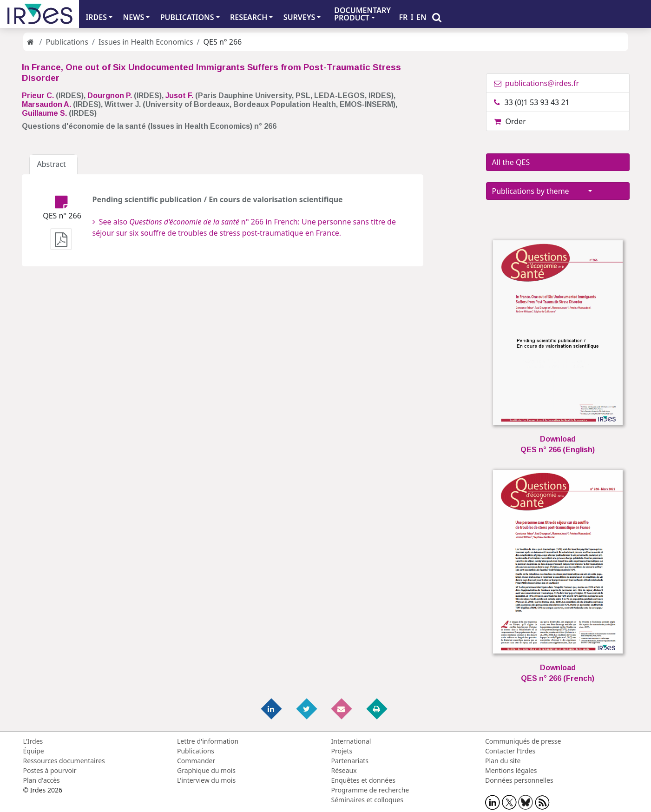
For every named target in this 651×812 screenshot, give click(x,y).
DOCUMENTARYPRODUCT (362, 14)
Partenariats (350, 761)
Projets (342, 751)
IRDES (96, 17)
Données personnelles (519, 780)
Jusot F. (179, 96)
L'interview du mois (206, 780)
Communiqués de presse (523, 741)
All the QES (540, 162)
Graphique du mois (206, 770)
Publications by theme (539, 191)
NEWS (134, 17)
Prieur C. (38, 96)
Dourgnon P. (110, 96)
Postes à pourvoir (50, 770)
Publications (67, 42)
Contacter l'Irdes (510, 751)
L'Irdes (33, 741)
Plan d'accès (42, 780)
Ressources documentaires (64, 761)
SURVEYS (299, 17)
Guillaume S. (44, 113)
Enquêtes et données (363, 780)
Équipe (34, 751)
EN (421, 17)
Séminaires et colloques (367, 800)
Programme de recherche (370, 790)
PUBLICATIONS (187, 17)
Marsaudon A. (46, 104)
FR (403, 17)
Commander (196, 761)
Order (510, 121)
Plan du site (503, 761)
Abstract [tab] (54, 164)
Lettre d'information (208, 741)
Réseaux (344, 770)
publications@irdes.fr (537, 83)
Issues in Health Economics (146, 42)
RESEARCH (249, 17)
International (351, 741)
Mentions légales (511, 770)
